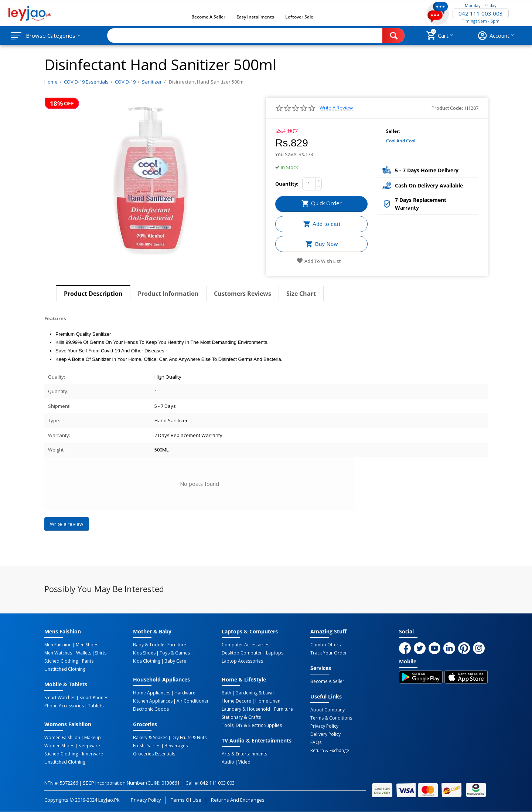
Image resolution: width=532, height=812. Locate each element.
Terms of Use (186, 800)
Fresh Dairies (147, 746)
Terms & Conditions (331, 718)
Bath (226, 693)
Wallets (84, 653)
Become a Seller (208, 17)
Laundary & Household (246, 709)
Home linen (268, 701)
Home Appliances (152, 693)
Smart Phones (94, 698)
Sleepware (89, 746)
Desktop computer (242, 653)
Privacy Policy (324, 726)
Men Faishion (58, 645)
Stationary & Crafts (241, 717)
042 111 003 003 (481, 13)
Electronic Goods (151, 709)
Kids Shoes (144, 653)
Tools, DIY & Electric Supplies (252, 725)
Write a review (336, 108)
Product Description (93, 294)
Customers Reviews (243, 294)
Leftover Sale (299, 17)
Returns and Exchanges (238, 800)
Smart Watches (60, 698)
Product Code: (447, 108)
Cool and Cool (401, 141)
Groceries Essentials (154, 754)
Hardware (185, 693)
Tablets (96, 706)
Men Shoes (87, 645)
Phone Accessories (64, 706)
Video (244, 762)
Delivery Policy (325, 734)
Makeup (93, 738)
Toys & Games (175, 653)
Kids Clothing (147, 661)
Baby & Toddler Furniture (160, 645)
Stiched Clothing (61, 661)
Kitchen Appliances (153, 701)
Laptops (275, 653)
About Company (328, 710)
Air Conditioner (193, 701)
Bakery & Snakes (150, 738)
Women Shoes (59, 746)
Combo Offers (325, 645)
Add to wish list (319, 261)
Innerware (93, 754)
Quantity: (287, 184)
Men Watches (58, 653)
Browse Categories (51, 35)
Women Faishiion (62, 738)
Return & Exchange (330, 751)
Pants (88, 661)
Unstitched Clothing (65, 669)
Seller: (393, 131)
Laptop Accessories (242, 661)
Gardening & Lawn (255, 693)
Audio (228, 762)
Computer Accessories (245, 645)
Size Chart (301, 294)
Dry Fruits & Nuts (189, 738)
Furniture (284, 709)
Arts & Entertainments (244, 754)
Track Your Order (329, 653)
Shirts (101, 653)
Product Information (168, 294)
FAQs (316, 742)
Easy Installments (255, 17)
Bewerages (176, 746)
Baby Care (175, 661)
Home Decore (236, 701)
